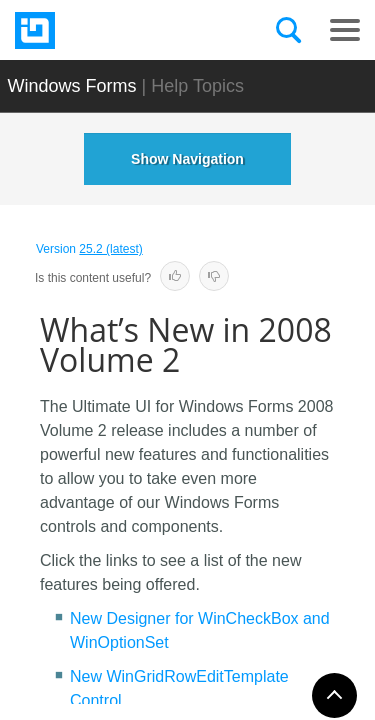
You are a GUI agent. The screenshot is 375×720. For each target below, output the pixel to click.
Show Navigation (187, 159)
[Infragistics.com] (115, 30)
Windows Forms (72, 86)
